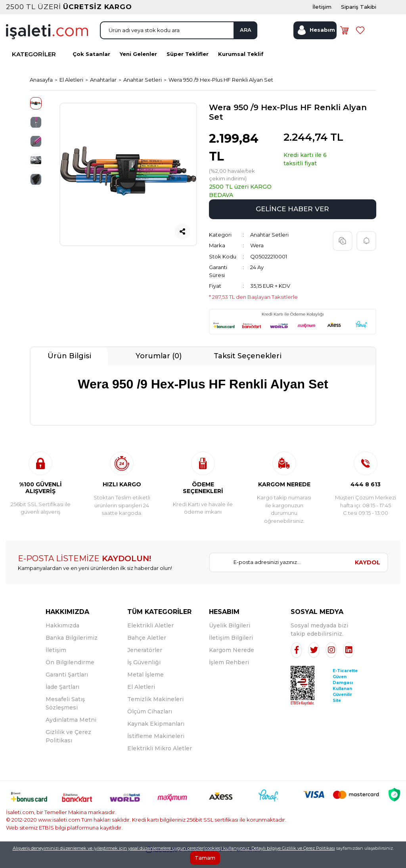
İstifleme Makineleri (156, 748)
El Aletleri (141, 699)
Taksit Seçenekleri (248, 368)
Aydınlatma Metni (71, 732)
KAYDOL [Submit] (368, 575)
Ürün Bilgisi (69, 368)
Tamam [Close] (205, 858)
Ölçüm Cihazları (150, 724)
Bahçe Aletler (147, 650)
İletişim (56, 662)
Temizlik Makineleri (155, 711)
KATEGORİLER (34, 68)
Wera (257, 258)
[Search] (179, 41)
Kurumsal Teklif (241, 68)
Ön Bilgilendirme (70, 675)
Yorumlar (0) (159, 368)
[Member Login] (315, 41)
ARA (239, 41)
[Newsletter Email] (279, 575)
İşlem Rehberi (229, 675)
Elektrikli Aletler (150, 638)
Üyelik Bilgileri (230, 638)
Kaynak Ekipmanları (156, 736)
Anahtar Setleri (269, 247)
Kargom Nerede (232, 662)
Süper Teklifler (188, 68)
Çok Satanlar (91, 68)
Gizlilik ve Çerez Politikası (308, 848)
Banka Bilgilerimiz (72, 650)
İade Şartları (62, 699)
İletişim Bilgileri (231, 650)
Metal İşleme (146, 687)
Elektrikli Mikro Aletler (160, 761)
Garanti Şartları (67, 687)
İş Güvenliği (144, 675)
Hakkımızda (62, 638)
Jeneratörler (145, 662)
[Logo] (47, 42)
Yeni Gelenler (138, 68)
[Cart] (347, 41)
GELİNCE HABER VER (292, 221)
